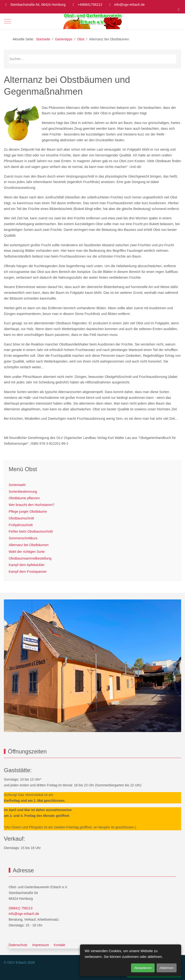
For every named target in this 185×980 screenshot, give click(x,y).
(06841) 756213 (21, 908)
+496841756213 (90, 5)
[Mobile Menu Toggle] (7, 21)
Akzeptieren (143, 968)
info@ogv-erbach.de (129, 5)
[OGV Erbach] (92, 21)
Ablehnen (167, 968)
